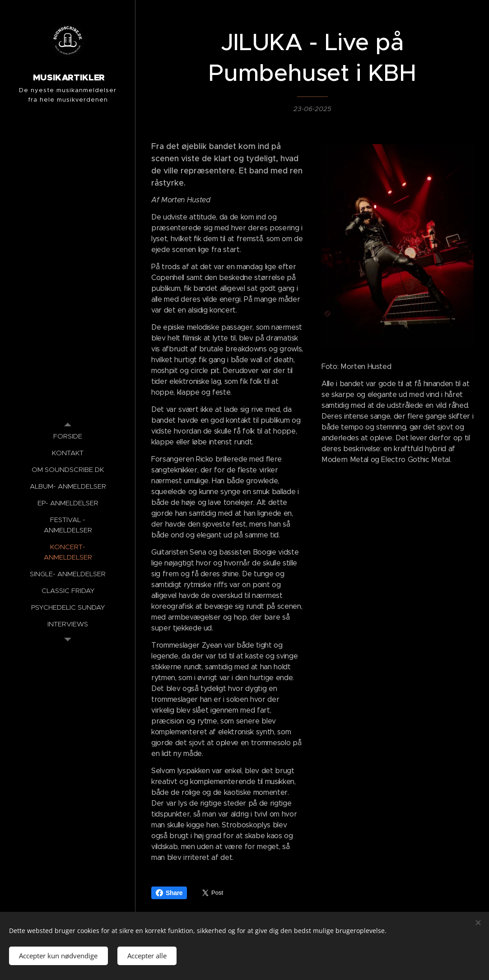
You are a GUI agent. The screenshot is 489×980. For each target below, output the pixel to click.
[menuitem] (68, 436)
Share (169, 893)
